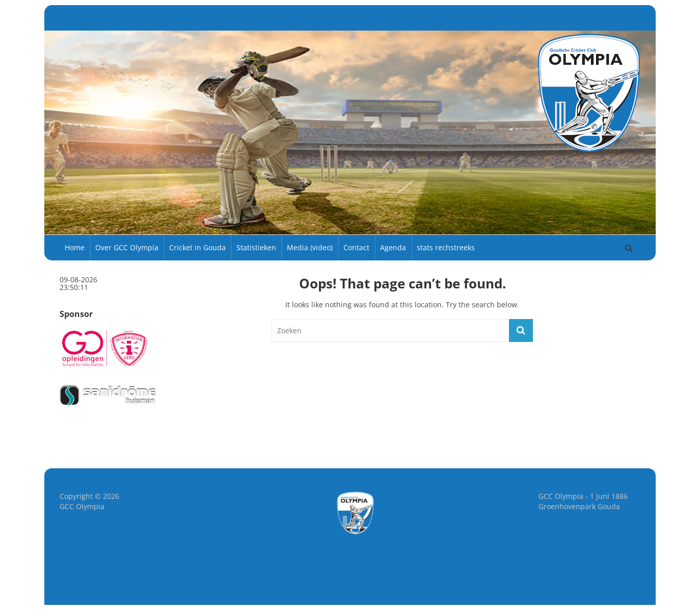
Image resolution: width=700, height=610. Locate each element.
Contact (356, 247)
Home (75, 247)
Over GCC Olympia (127, 247)
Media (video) (310, 247)
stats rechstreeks (446, 247)
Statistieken (256, 247)
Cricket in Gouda (197, 247)
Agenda (393, 247)
